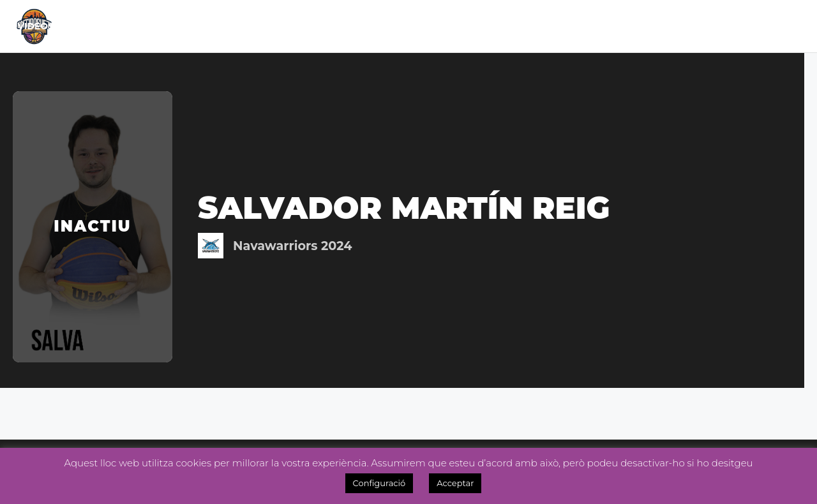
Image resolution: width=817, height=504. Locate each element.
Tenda (544, 26)
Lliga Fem (328, 26)
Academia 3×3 (473, 26)
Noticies (402, 26)
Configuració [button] (379, 483)
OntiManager (707, 26)
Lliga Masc (255, 26)
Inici (79, 26)
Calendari (194, 26)
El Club (123, 26)
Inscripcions (614, 26)
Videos (780, 26)
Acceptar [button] (455, 483)
